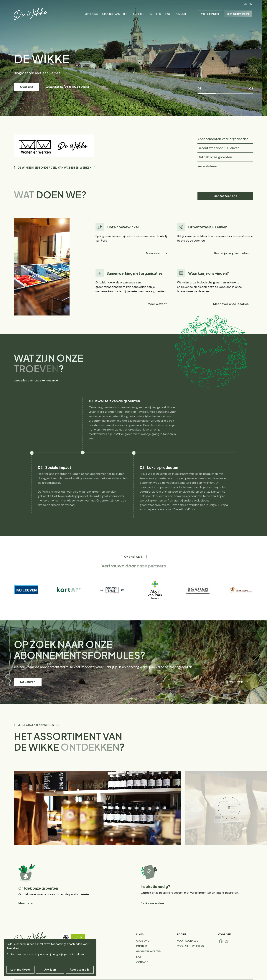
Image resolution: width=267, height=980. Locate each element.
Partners (155, 14)
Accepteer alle (80, 970)
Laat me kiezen (20, 970)
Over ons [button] (27, 87)
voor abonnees (210, 14)
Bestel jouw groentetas (231, 253)
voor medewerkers (238, 14)
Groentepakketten (115, 14)
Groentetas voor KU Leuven (218, 148)
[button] (229, 808)
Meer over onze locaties (231, 304)
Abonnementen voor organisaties (223, 139)
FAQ (168, 14)
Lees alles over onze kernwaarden (37, 380)
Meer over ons (156, 253)
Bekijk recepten (152, 903)
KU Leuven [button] (28, 682)
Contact (180, 14)
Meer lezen (26, 903)
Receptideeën (208, 166)
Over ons (91, 14)
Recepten (138, 14)
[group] (26, 590)
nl (250, 4)
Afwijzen (50, 970)
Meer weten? (157, 304)
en (245, 4)
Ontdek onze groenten (215, 157)
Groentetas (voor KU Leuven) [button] (67, 87)
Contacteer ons (225, 196)
